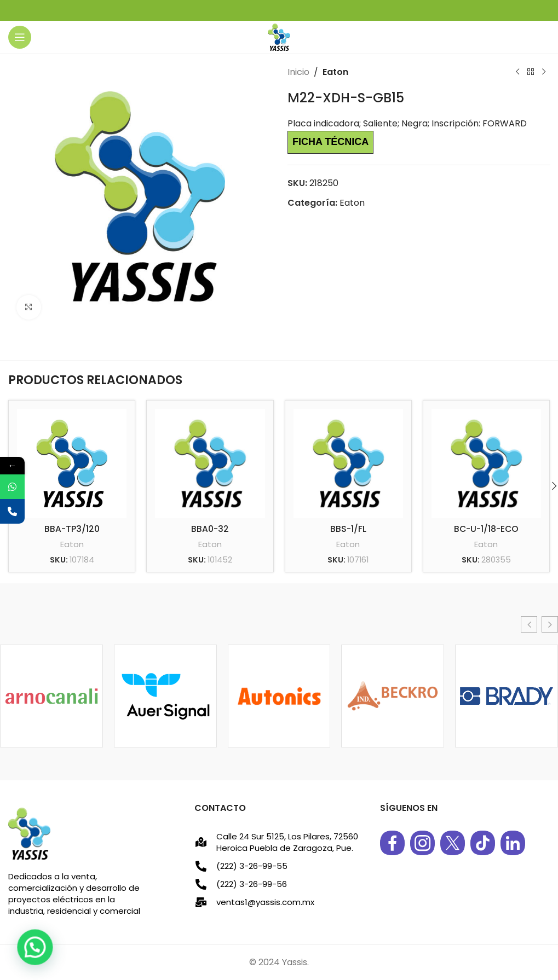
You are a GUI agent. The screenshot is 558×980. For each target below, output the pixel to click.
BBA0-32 (210, 529)
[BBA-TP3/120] (72, 463)
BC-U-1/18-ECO (486, 529)
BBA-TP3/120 (72, 529)
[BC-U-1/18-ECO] (486, 463)
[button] (529, 624)
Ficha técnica (330, 142)
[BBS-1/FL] (348, 463)
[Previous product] (517, 72)
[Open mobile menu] (20, 37)
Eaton (335, 72)
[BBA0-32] (210, 463)
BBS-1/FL (348, 529)
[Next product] (543, 72)
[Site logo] (279, 36)
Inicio (298, 72)
